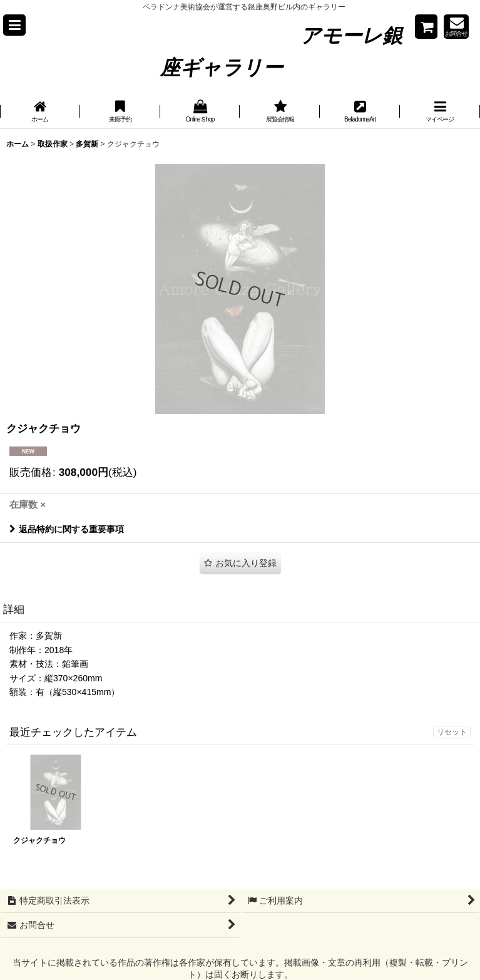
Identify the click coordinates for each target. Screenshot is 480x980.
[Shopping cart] (426, 27)
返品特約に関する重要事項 (67, 529)
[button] (14, 25)
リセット (452, 732)
